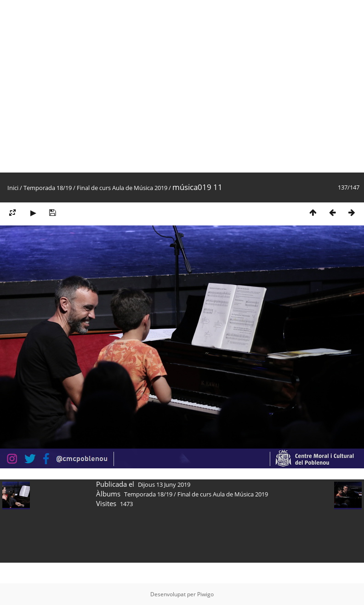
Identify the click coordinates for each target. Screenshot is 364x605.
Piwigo (205, 594)
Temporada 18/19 (48, 188)
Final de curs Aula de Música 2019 (122, 188)
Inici (13, 188)
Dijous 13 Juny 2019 (164, 484)
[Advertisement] (86, 86)
